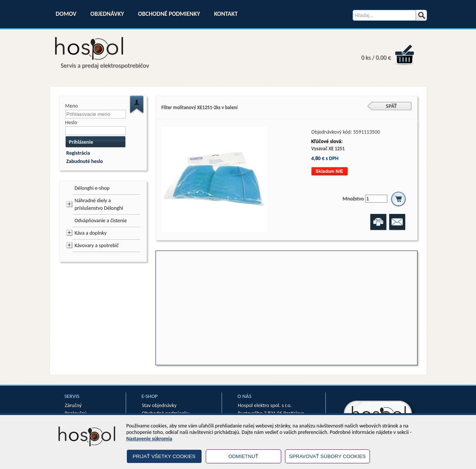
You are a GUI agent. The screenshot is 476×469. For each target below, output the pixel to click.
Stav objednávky (159, 405)
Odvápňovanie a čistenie (101, 221)
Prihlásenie (81, 142)
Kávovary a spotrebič (97, 245)
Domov (66, 14)
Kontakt (226, 14)
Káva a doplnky (91, 233)
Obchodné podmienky (169, 14)
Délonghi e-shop (92, 188)
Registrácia (78, 153)
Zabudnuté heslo (85, 161)
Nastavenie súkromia (149, 439)
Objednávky (107, 14)
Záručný (73, 405)
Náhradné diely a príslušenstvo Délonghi (99, 204)
